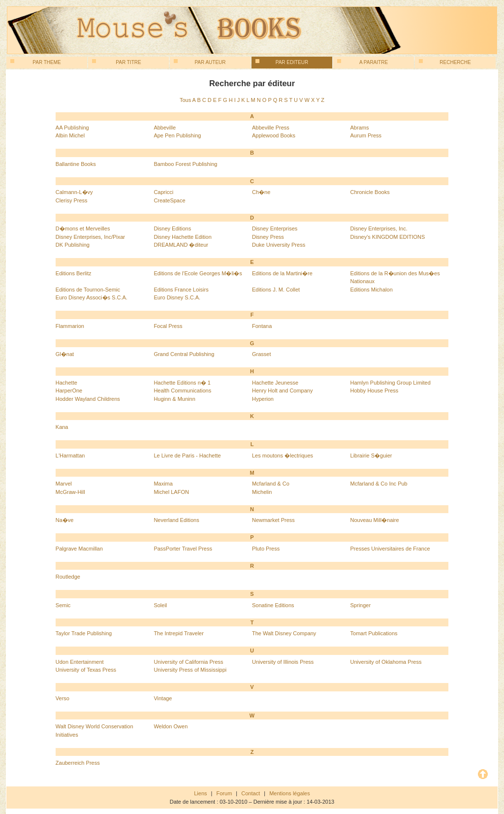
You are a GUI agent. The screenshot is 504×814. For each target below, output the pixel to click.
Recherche (445, 62)
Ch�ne (261, 192)
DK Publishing (73, 245)
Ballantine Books (76, 164)
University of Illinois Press (283, 662)
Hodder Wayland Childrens (88, 399)
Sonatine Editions (273, 605)
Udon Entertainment (80, 662)
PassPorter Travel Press (183, 549)
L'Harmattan (70, 456)
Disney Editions (172, 228)
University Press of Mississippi (190, 670)
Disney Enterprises (275, 228)
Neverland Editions (176, 520)
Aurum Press (366, 135)
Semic (63, 605)
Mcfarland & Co (271, 484)
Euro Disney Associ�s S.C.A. (92, 297)
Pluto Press (266, 549)
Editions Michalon (372, 290)
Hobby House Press (375, 391)
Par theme (36, 62)
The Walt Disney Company (284, 633)
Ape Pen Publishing (177, 135)
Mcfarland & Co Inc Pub (379, 484)
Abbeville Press (271, 128)
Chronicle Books (370, 192)
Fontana (262, 326)
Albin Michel (70, 135)
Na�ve (65, 520)
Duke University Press (279, 245)
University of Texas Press (86, 670)
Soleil (160, 605)
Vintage (163, 698)
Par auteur (200, 62)
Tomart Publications (374, 633)
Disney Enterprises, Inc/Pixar (90, 237)
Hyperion (263, 399)
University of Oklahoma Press (386, 662)
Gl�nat (65, 354)
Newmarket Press (273, 520)
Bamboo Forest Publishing (185, 164)
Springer (361, 605)
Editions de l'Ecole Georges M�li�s (198, 273)
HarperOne (69, 391)
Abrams (360, 128)
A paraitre (362, 62)
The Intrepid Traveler (179, 633)
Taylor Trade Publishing (84, 633)
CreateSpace (169, 200)
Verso (63, 698)
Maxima (163, 484)
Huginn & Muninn (174, 399)
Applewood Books (274, 135)
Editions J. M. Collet (276, 290)
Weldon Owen (171, 726)
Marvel (64, 484)
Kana (62, 427)
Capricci (163, 192)
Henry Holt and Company (283, 391)
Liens (200, 793)
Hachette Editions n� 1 (182, 383)
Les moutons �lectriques (283, 456)
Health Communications (182, 391)
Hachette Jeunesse (275, 383)
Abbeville (165, 128)
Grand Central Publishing (184, 354)
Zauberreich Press (78, 763)
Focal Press (168, 326)
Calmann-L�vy (74, 192)
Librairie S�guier (371, 456)
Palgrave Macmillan (79, 549)
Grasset (262, 354)
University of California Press (188, 662)
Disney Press (268, 237)
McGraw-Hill (70, 492)
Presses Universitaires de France (390, 549)
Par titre (117, 62)
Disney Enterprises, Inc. (379, 228)
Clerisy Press (72, 200)
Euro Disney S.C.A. (177, 297)
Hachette (66, 383)
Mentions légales (290, 793)
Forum (224, 793)
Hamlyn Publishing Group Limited (391, 383)
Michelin (262, 492)
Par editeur (282, 62)
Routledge (68, 577)
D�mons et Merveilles (83, 228)
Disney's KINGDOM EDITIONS (388, 237)
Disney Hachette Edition (182, 237)
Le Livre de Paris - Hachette (187, 456)
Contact (251, 793)
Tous (185, 100)
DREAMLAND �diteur (181, 245)
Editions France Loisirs (181, 290)
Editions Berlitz (74, 273)
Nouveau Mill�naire (375, 520)
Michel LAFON (171, 492)
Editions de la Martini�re (282, 273)
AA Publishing (72, 128)
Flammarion (70, 326)
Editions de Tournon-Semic (88, 290)
